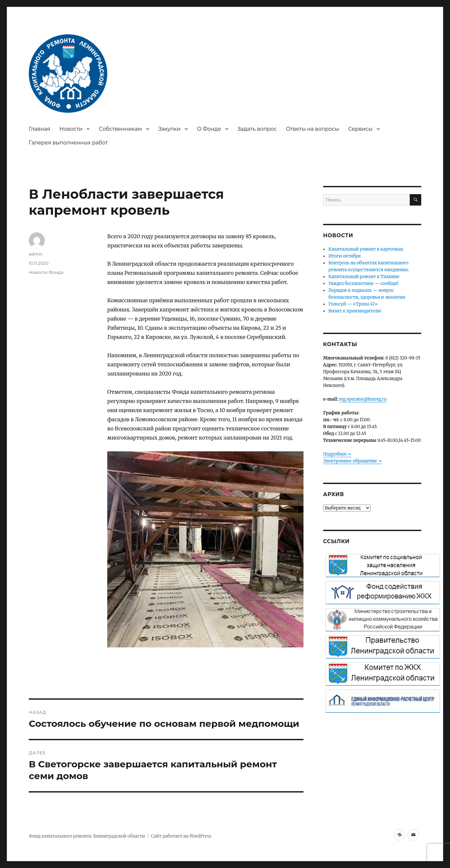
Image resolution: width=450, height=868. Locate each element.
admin (36, 254)
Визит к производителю (355, 311)
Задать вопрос (257, 129)
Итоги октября (345, 256)
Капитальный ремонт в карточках (366, 249)
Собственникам (120, 129)
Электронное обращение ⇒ (352, 461)
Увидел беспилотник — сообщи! (363, 284)
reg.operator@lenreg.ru (363, 399)
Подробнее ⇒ (337, 454)
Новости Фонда (46, 272)
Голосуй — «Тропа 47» (353, 304)
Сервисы (360, 129)
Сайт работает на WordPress (181, 836)
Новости (71, 129)
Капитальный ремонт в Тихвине (364, 277)
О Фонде (209, 129)
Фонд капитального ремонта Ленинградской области (87, 836)
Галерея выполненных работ (68, 143)
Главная (40, 129)
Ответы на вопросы (313, 129)
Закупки (169, 129)
